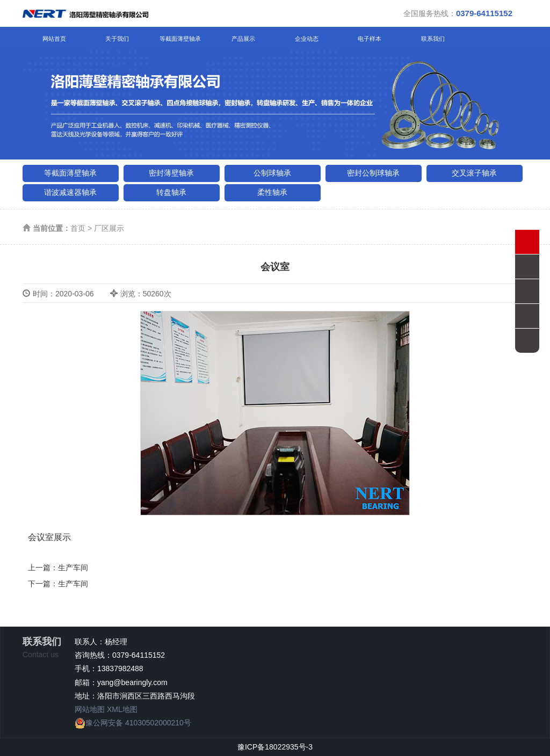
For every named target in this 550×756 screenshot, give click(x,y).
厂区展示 (109, 228)
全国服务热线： (458, 13)
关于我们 (117, 39)
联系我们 (433, 39)
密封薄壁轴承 (171, 173)
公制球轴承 (272, 173)
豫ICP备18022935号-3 (275, 747)
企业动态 (307, 39)
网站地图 (90, 709)
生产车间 (73, 568)
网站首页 (54, 39)
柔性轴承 (272, 192)
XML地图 (122, 709)
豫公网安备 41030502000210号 (133, 723)
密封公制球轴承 (373, 173)
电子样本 (370, 39)
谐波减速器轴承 (70, 192)
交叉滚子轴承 (474, 173)
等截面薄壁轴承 (180, 39)
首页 (78, 228)
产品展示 (243, 39)
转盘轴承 (171, 192)
